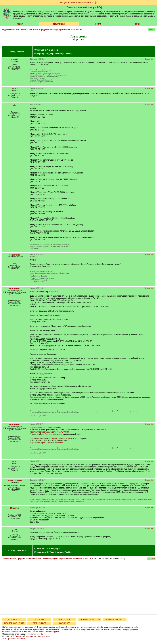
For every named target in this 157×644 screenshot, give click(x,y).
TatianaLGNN (15, 288)
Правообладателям (16, 639)
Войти (98, 24)
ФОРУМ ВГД (64, 623)
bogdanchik (15, 255)
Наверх (147, 59)
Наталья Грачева (15, 480)
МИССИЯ (39, 620)
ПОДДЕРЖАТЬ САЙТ (14, 623)
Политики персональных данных (88, 629)
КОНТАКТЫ (64, 620)
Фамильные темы (16, 30)
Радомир (60, 54)
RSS (41, 634)
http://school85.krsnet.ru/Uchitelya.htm (46, 428)
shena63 (15, 59)
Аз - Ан (79, 30)
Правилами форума (50, 632)
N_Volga (51, 54)
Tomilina (68, 54)
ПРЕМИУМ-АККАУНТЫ (115, 620)
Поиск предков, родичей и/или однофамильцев (49, 30)
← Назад (11, 52)
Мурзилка (15, 508)
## (152, 59)
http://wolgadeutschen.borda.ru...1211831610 (49, 513)
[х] (96, 2)
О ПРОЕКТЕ (14, 620)
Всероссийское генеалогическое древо (33, 636)
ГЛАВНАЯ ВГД (39, 623)
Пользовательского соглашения (57, 629)
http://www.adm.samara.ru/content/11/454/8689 (49, 432)
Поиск (137, 24)
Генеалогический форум (13, 559)
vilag (15, 529)
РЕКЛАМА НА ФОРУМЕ (89, 620)
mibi (15, 105)
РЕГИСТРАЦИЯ (59, 24)
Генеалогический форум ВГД (84, 7)
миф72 (15, 89)
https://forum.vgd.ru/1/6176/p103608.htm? (47, 443)
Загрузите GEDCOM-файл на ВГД (77, 2)
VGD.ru (20, 24)
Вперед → (22, 52)
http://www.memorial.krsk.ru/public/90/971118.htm (50, 438)
